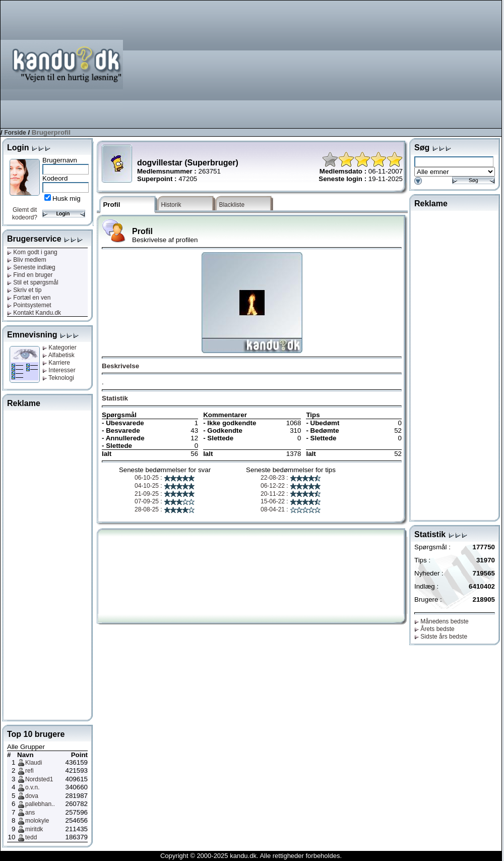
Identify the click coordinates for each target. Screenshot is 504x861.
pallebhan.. (40, 804)
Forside (15, 133)
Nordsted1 (39, 779)
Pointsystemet (29, 305)
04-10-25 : (165, 486)
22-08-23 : (291, 478)
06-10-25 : (165, 478)
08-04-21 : (291, 509)
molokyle (37, 821)
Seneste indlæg (31, 267)
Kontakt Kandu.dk (34, 313)
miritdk (34, 829)
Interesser (59, 370)
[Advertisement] (438, 64)
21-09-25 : (165, 494)
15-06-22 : (291, 501)
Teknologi (58, 378)
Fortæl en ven (29, 298)
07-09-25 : (165, 501)
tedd (31, 837)
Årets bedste (434, 629)
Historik (171, 205)
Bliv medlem (27, 260)
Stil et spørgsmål (33, 282)
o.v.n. (32, 787)
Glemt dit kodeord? (25, 214)
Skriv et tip (24, 290)
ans (30, 813)
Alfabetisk (58, 355)
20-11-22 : (291, 494)
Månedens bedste (442, 621)
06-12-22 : (291, 486)
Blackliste (232, 205)
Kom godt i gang (32, 252)
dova (32, 796)
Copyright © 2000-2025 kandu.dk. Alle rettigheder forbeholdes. (251, 856)
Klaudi (34, 763)
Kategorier (59, 348)
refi (29, 771)
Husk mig (67, 198)
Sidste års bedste (441, 637)
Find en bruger (30, 275)
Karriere (56, 363)
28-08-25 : (165, 509)
